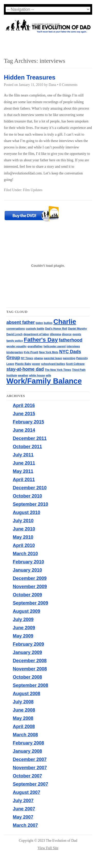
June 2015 (24, 414)
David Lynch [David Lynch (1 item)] (14, 334)
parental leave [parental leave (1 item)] (53, 358)
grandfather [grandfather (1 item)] (35, 346)
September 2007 (30, 784)
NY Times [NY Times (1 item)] (27, 358)
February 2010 (28, 562)
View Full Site (48, 848)
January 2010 (27, 570)
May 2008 (23, 718)
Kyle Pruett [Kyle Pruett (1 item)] (31, 352)
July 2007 (23, 801)
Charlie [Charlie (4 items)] (65, 322)
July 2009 (23, 619)
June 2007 (24, 809)
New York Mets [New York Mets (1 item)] (49, 352)
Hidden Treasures (30, 77)
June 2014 (24, 430)
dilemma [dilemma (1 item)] (55, 334)
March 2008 (25, 735)
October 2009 (27, 595)
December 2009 (30, 578)
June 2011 (24, 463)
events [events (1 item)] (77, 334)
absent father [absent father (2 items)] (21, 322)
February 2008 (28, 743)
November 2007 (30, 768)
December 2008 (30, 661)
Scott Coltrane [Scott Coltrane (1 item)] (75, 364)
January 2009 (27, 652)
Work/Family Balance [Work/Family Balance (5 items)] (44, 381)
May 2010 (23, 537)
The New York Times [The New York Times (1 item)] (58, 370)
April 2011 (24, 480)
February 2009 (28, 644)
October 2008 (27, 677)
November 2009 (30, 587)
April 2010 (24, 545)
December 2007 (30, 759)
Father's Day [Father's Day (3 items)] (41, 340)
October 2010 (27, 496)
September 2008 (30, 685)
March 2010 (25, 554)
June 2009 (24, 628)
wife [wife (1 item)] (49, 375)
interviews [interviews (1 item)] (73, 346)
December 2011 (30, 438)
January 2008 (27, 751)
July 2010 (23, 521)
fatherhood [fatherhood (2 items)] (71, 340)
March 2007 (25, 825)
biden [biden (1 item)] (39, 323)
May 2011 (23, 471)
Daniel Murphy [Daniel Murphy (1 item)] (77, 329)
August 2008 (26, 694)
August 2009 (26, 611)
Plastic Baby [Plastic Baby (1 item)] (23, 364)
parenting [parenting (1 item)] (69, 358)
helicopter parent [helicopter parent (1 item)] (55, 346)
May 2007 (23, 817)
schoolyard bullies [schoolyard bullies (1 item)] (53, 364)
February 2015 (28, 422)
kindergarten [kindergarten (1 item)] (15, 352)
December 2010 (30, 488)
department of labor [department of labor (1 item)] (36, 334)
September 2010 (30, 504)
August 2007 (26, 792)
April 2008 (24, 727)
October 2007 (27, 776)
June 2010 (24, 529)
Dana (52, 85)
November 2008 (30, 669)
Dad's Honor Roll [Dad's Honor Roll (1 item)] (56, 329)
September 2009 (30, 603)
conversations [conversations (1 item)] (16, 329)
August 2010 (26, 512)
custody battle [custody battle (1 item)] (35, 329)
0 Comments (68, 85)
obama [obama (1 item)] (38, 358)
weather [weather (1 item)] (23, 375)
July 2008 (23, 702)
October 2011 (27, 447)
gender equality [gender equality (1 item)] (17, 346)
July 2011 (23, 455)
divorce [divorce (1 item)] (67, 334)
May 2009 (23, 636)
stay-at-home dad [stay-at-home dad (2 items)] (25, 369)
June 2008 (24, 710)
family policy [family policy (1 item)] (15, 341)
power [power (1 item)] (36, 364)
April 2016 (24, 405)
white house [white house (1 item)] (37, 375)
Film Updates (33, 190)
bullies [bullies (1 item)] (48, 323)
